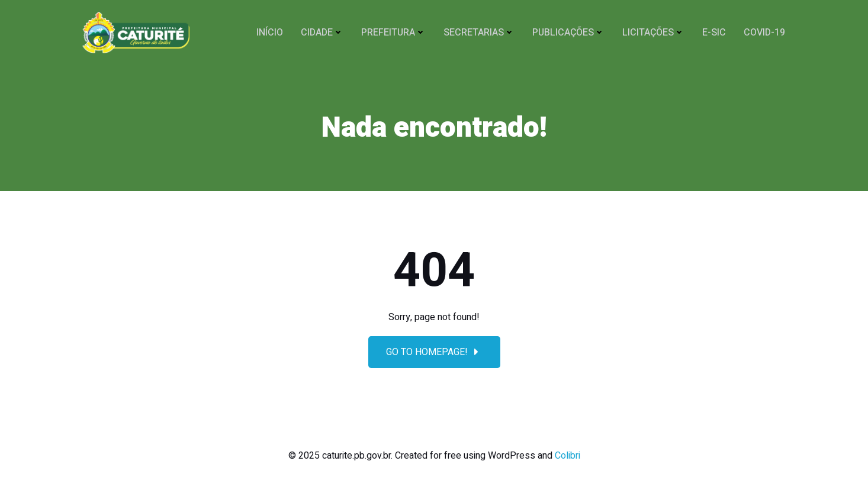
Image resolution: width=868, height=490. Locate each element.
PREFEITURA (393, 33)
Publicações (568, 33)
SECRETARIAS (479, 33)
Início (270, 33)
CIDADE (322, 33)
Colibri (568, 456)
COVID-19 (764, 33)
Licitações (653, 33)
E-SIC (714, 33)
